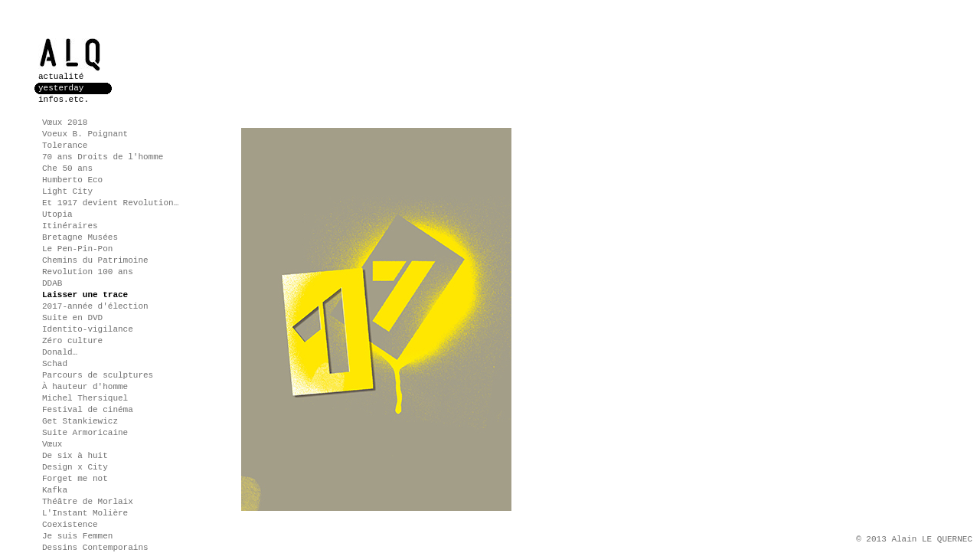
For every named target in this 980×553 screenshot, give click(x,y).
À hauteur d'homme (85, 387)
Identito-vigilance (88, 329)
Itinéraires (70, 226)
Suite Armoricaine (85, 433)
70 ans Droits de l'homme (103, 157)
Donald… (60, 352)
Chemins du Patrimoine (95, 260)
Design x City (75, 467)
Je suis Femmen (77, 536)
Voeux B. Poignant (85, 134)
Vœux (52, 444)
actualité (61, 77)
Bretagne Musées (80, 237)
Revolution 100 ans (88, 272)
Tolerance (65, 146)
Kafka (55, 490)
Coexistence (70, 525)
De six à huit (75, 456)
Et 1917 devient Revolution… (110, 203)
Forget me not (75, 479)
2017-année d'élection (95, 306)
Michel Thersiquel (85, 398)
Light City (67, 191)
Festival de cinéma (88, 410)
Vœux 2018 (65, 123)
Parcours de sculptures (98, 375)
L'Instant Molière (85, 513)
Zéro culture (72, 341)
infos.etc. (64, 100)
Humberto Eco (72, 180)
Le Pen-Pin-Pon (77, 249)
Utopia (57, 214)
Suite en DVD (72, 318)
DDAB (52, 283)
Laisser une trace (85, 295)
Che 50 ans (67, 169)
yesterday (61, 88)
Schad (55, 364)
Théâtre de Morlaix (88, 502)
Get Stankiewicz (80, 421)
